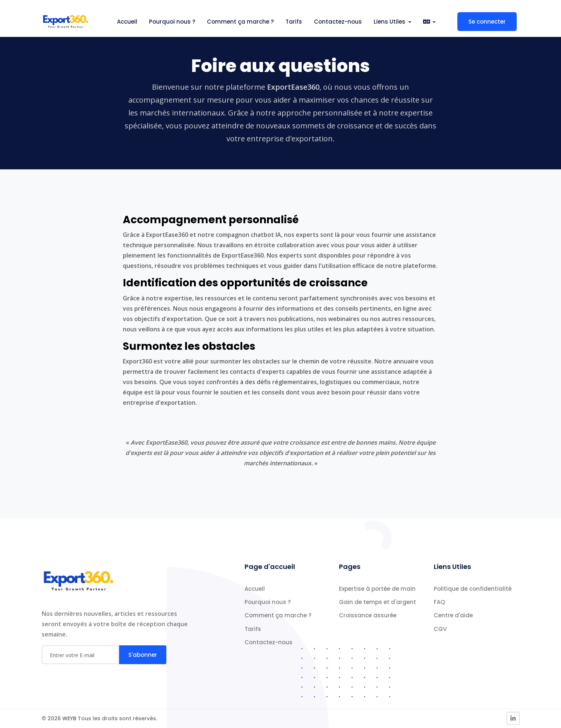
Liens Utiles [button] (390, 22)
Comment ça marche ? (240, 22)
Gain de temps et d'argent (378, 602)
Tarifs (294, 22)
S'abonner (143, 655)
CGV (440, 629)
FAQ (439, 602)
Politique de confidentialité (473, 589)
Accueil (127, 22)
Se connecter (487, 22)
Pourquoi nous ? (172, 22)
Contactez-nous (338, 22)
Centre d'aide (453, 615)
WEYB (70, 718)
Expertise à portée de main (377, 589)
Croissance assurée (368, 615)
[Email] (80, 655)
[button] (430, 22)
